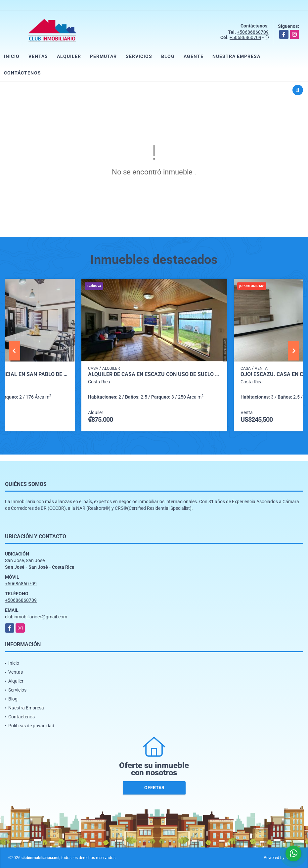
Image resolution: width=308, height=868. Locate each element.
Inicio (12, 56)
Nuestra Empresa (236, 56)
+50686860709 (253, 32)
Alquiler (69, 56)
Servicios (139, 56)
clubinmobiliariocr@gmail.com (36, 617)
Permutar (103, 56)
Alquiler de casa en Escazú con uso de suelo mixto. (154, 374)
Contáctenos (22, 73)
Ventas (38, 56)
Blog (168, 56)
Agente (194, 56)
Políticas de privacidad (31, 726)
